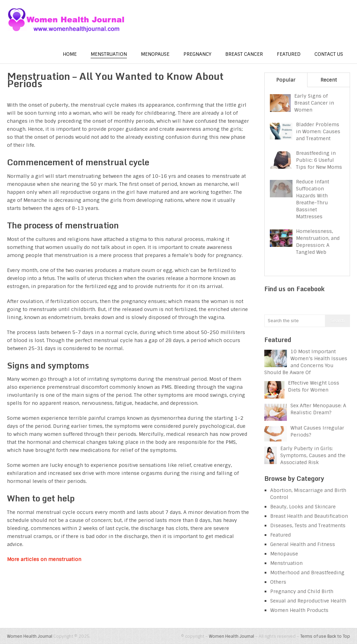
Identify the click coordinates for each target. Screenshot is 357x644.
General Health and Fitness (303, 544)
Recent (329, 80)
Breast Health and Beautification (309, 516)
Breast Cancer (244, 54)
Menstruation (109, 54)
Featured (289, 54)
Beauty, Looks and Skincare (303, 507)
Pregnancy (197, 54)
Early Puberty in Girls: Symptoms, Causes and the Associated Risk (313, 455)
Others (278, 582)
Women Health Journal (30, 636)
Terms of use (313, 636)
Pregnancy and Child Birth (302, 591)
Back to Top (339, 636)
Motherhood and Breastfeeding (307, 573)
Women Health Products (299, 610)
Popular (286, 80)
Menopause (155, 54)
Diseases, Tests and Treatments (308, 525)
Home (70, 54)
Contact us (329, 54)
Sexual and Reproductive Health (308, 601)
